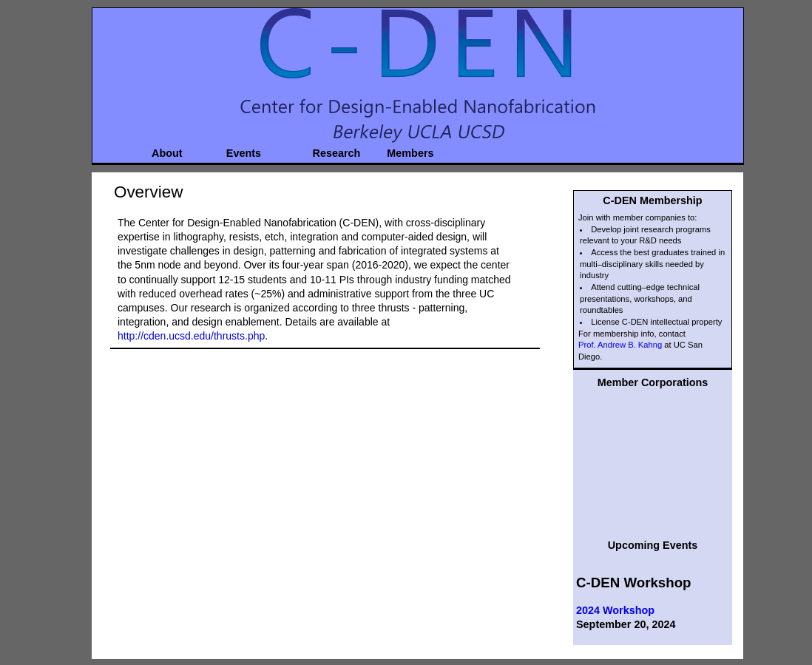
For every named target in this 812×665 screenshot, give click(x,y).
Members (404, 151)
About (167, 151)
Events (244, 151)
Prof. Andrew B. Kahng (620, 345)
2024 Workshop (615, 610)
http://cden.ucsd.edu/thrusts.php (191, 336)
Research (331, 151)
